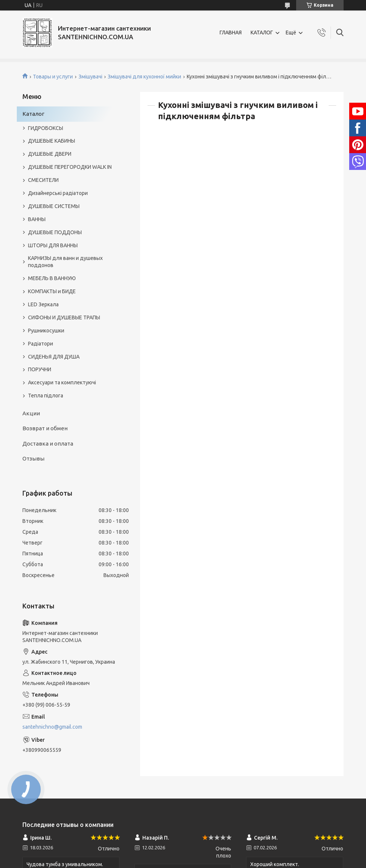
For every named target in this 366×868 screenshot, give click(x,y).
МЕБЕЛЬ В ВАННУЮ (52, 278)
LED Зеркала (43, 304)
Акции (31, 413)
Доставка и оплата (48, 444)
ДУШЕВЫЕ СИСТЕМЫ (54, 206)
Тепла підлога (46, 396)
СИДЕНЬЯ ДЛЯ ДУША (54, 357)
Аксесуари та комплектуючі (62, 382)
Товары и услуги (53, 77)
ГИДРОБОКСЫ (46, 128)
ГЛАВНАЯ (231, 32)
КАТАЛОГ (262, 32)
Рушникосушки (46, 331)
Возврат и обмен (45, 428)
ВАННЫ (37, 219)
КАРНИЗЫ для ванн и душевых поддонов (65, 262)
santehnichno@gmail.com (52, 727)
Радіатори (41, 344)
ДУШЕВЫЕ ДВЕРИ (50, 154)
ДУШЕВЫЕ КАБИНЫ (52, 141)
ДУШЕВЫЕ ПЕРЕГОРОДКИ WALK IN (70, 167)
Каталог (33, 114)
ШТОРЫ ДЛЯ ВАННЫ (53, 245)
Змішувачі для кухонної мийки (144, 77)
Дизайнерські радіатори (58, 193)
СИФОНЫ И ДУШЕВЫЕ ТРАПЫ (64, 317)
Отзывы (33, 458)
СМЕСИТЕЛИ (43, 180)
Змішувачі (90, 77)
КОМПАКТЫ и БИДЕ (52, 291)
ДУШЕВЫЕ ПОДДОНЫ (55, 232)
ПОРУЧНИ (40, 369)
